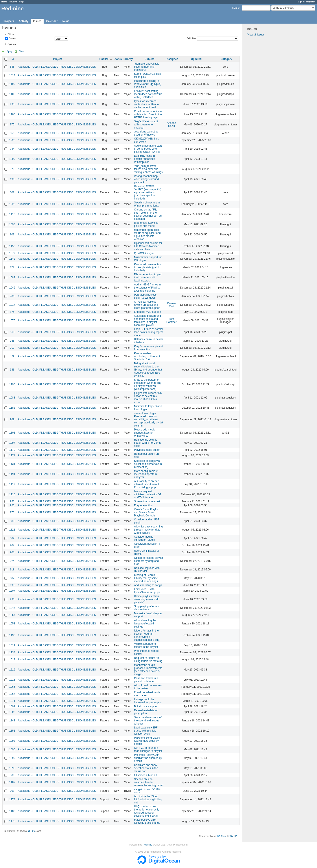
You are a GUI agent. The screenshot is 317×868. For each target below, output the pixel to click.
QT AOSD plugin (144, 253)
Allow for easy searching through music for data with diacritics (148, 530)
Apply (10, 51)
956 (12, 501)
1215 (12, 670)
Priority (128, 59)
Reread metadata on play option (146, 712)
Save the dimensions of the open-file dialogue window (148, 721)
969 (12, 419)
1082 (12, 278)
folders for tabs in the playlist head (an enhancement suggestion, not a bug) (147, 635)
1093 (12, 741)
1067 (12, 694)
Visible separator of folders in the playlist (146, 645)
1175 (12, 821)
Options (12, 44)
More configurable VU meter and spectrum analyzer (147, 474)
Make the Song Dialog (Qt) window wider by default (147, 741)
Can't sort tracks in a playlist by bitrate (146, 680)
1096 (12, 768)
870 (12, 512)
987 (12, 578)
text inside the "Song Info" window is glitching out (148, 799)
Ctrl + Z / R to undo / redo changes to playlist (148, 749)
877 (12, 267)
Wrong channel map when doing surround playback (146, 179)
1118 (12, 214)
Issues (37, 21)
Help (21, 2)
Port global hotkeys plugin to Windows (145, 296)
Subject (149, 59)
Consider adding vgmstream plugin (145, 538)
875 (12, 312)
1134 (12, 652)
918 (12, 570)
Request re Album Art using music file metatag (148, 659)
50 (33, 831)
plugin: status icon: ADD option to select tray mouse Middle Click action (148, 398)
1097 (12, 443)
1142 (12, 259)
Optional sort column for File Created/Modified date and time (148, 246)
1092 (12, 712)
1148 (12, 721)
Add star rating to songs (148, 585)
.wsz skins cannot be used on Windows (146, 133)
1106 (12, 114)
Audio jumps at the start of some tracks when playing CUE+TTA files (148, 149)
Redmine (147, 845)
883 (12, 521)
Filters (11, 34)
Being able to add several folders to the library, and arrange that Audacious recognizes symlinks (148, 370)
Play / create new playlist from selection (149, 348)
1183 (12, 408)
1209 (12, 159)
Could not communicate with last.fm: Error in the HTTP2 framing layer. (148, 114)
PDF (238, 836)
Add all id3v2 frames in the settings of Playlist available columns (147, 288)
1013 (12, 659)
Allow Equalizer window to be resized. (148, 687)
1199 (12, 84)
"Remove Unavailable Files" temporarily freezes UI (147, 67)
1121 (12, 530)
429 (12, 356)
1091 (12, 706)
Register (311, 2)
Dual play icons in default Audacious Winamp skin (145, 159)
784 (12, 149)
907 (12, 545)
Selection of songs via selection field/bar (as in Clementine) (148, 464)
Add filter (191, 38)
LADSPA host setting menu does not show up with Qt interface (148, 94)
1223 (12, 140)
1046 (12, 288)
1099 (12, 758)
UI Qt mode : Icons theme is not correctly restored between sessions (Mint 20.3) (147, 811)
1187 (12, 782)
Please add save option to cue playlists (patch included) (148, 267)
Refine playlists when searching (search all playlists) (147, 599)
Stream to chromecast (147, 501)
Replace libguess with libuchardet (147, 570)
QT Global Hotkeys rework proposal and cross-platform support (147, 305)
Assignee (172, 59)
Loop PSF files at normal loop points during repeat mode (149, 332)
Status (12, 39)
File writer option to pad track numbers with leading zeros (148, 278)
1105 (12, 94)
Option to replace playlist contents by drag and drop (148, 561)
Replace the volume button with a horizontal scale (148, 443)
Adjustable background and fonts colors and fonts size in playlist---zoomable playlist (147, 320)
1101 (12, 433)
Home (4, 2)
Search (236, 8)
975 (12, 125)
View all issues (256, 35)
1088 (12, 398)
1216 (12, 680)
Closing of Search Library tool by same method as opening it (146, 578)
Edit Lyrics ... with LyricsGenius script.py (147, 591)
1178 (12, 799)
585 (12, 67)
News (66, 21)
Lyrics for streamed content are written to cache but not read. (146, 104)
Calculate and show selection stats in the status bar (146, 768)
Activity (23, 21)
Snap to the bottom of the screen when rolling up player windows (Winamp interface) (148, 384)
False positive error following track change (147, 821)
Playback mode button (147, 450)
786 (12, 296)
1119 (12, 484)
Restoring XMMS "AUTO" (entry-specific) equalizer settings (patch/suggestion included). (148, 192)
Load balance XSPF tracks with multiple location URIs (146, 731)
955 (12, 505)
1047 (12, 608)
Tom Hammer (171, 320)
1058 (12, 624)
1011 (12, 645)
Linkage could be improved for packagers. (148, 701)
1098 (12, 224)
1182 (12, 811)
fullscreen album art (146, 775)
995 (12, 585)
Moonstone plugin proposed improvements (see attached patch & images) (148, 670)
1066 (12, 687)
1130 (12, 635)
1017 (12, 305)
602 (12, 192)
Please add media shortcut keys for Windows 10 (145, 433)
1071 (12, 701)
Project (58, 59)
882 (12, 538)
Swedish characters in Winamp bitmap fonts (147, 204)
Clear (22, 51)
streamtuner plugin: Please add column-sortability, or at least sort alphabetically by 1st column (148, 419)
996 (12, 599)
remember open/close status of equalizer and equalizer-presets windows (147, 235)
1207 (12, 591)
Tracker (104, 59)
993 (12, 104)
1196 (12, 384)
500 (12, 775)
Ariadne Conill (171, 125)
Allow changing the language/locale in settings (145, 624)
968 (12, 332)
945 (12, 341)
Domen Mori (172, 305)
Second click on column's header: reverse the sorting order (148, 782)
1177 (12, 455)
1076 (12, 320)
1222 (12, 204)
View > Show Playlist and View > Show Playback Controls (146, 512)
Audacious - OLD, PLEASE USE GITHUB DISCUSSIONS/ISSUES (57, 67)
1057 (12, 615)
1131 (12, 464)
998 (12, 791)
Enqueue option (143, 505)
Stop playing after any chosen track (147, 608)
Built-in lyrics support (146, 706)
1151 (12, 731)
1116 (12, 494)
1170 (12, 450)
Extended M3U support (148, 312)
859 (12, 133)
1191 (12, 474)
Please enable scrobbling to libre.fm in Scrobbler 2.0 (148, 356)
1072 (12, 253)
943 (12, 370)
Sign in (301, 2)
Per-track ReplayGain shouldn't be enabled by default (148, 758)
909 (12, 235)
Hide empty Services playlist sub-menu (146, 224)
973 (12, 169)
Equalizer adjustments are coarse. (147, 694)
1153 (12, 246)
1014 (12, 75)
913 (12, 348)
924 (12, 561)
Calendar (52, 21)
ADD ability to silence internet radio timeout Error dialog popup (147, 484)
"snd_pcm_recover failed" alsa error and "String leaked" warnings (148, 169)
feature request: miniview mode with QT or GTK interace (148, 494)
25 (29, 831)
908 (12, 552)
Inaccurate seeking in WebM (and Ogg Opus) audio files (148, 84)
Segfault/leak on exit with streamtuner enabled (146, 125)
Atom (224, 836)
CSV (231, 836)
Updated (196, 59)
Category (226, 59)
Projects (13, 2)
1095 (12, 749)
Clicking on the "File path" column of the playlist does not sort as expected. (148, 214)
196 (12, 179)
